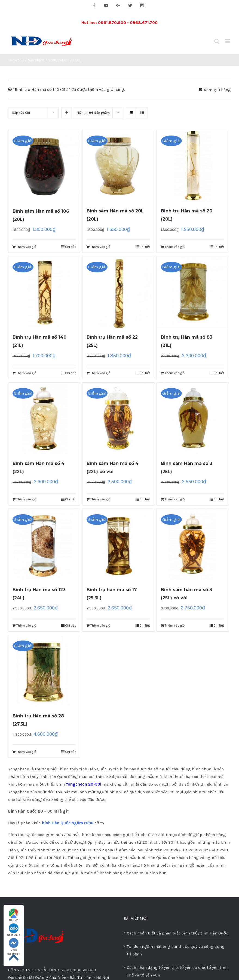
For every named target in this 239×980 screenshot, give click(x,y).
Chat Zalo (14, 930)
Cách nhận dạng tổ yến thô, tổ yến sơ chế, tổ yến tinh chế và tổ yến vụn (177, 971)
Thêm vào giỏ (26, 247)
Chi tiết (70, 247)
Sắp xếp (21, 113)
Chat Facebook (14, 945)
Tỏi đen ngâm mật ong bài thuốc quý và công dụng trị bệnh (176, 950)
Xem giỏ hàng (217, 90)
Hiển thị (93, 113)
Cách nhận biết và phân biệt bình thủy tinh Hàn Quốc (177, 933)
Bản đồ (14, 915)
